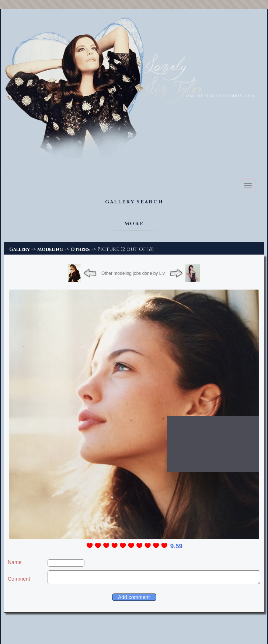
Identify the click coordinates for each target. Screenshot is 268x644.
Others (80, 249)
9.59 (176, 546)
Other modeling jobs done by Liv (133, 273)
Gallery (20, 249)
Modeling (50, 249)
